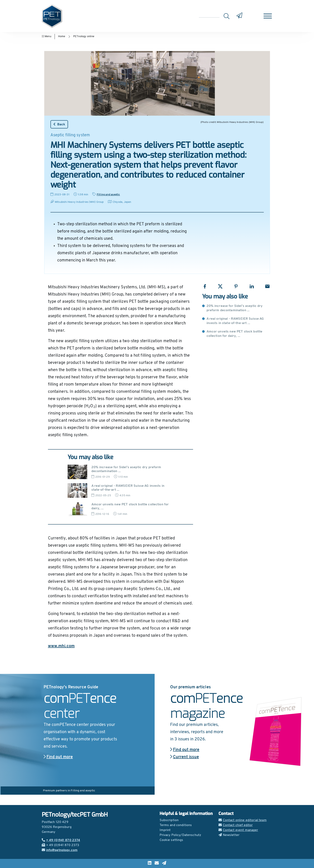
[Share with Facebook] (205, 286)
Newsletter (229, 835)
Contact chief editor (236, 825)
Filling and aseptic (108, 195)
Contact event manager (238, 830)
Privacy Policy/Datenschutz (180, 835)
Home (62, 36)
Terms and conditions (176, 825)
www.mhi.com (61, 646)
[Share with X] (220, 286)
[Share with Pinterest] (236, 286)
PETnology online (84, 36)
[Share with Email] (267, 286)
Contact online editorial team (243, 820)
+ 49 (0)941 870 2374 (61, 840)
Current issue (185, 757)
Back (59, 124)
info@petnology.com (60, 850)
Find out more (58, 757)
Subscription (169, 820)
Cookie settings (171, 840)
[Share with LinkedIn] (252, 286)
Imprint (165, 830)
